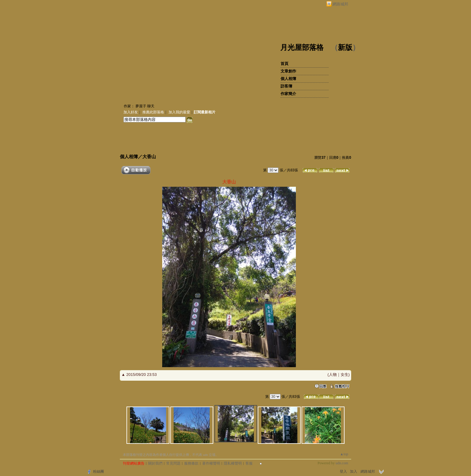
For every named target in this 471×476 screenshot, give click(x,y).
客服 (249, 463)
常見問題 (173, 463)
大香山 (149, 157)
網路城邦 (340, 4)
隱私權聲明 (233, 463)
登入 (343, 471)
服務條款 (191, 463)
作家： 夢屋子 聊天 (139, 106)
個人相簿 (288, 79)
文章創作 (288, 71)
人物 (333, 375)
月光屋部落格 (302, 48)
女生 (345, 375)
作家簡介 (288, 94)
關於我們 (155, 463)
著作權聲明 (211, 463)
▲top (344, 454)
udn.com (342, 463)
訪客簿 (286, 86)
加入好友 (131, 112)
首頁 (284, 64)
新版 (345, 48)
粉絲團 (99, 471)
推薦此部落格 (153, 112)
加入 (354, 471)
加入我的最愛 (179, 112)
